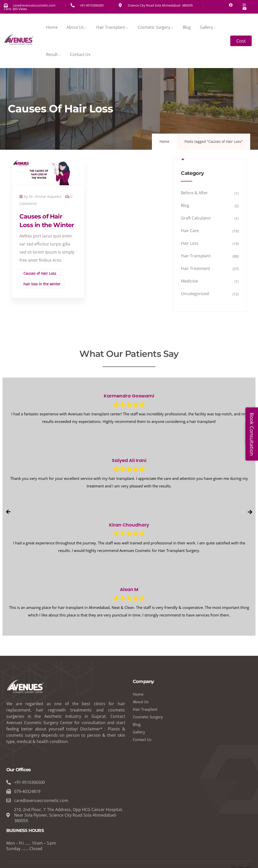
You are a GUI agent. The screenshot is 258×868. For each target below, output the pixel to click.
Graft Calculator (196, 218)
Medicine (189, 281)
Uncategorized (195, 294)
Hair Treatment (196, 268)
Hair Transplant (112, 27)
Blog (187, 27)
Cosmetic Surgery (156, 27)
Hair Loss (190, 243)
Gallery (208, 27)
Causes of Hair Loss (40, 273)
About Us (77, 27)
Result (54, 54)
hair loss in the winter (42, 284)
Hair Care (190, 231)
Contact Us (80, 54)
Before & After (194, 193)
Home (52, 27)
